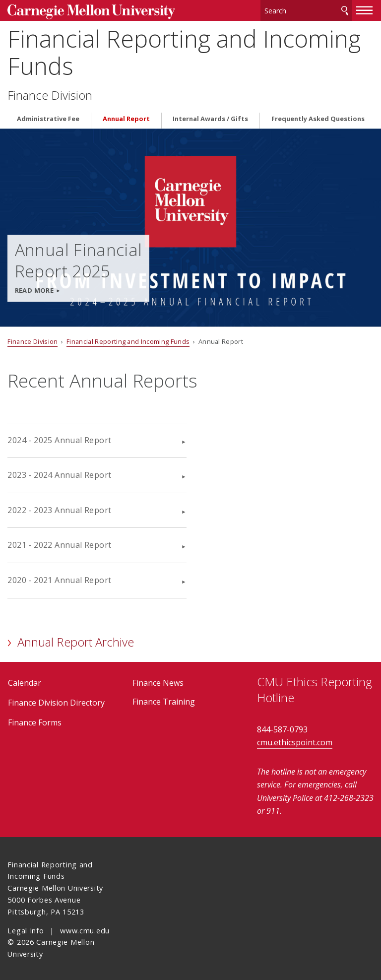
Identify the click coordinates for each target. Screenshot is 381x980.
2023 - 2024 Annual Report (59, 473)
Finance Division (50, 94)
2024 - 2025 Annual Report (59, 438)
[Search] (306, 10)
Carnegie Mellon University (82, 11)
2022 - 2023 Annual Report (59, 508)
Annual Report (126, 117)
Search (345, 10)
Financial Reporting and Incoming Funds (184, 51)
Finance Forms (35, 721)
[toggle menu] (365, 9)
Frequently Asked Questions (318, 117)
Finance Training (164, 700)
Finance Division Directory (56, 701)
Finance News (158, 681)
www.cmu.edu (85, 929)
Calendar (25, 681)
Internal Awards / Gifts (210, 117)
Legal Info (26, 929)
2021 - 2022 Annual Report (59, 543)
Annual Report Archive (76, 640)
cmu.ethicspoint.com (295, 741)
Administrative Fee (48, 117)
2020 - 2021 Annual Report (59, 579)
